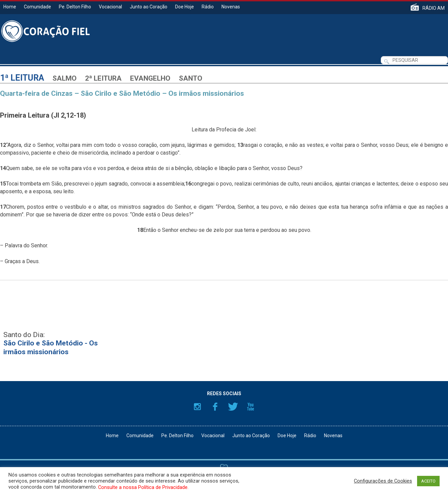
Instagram (197, 407)
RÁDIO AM (434, 8)
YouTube (251, 407)
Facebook (215, 407)
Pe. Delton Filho (75, 7)
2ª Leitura (103, 78)
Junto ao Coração (149, 7)
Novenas (231, 7)
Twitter (233, 407)
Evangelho (150, 78)
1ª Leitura (22, 78)
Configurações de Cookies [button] (383, 481)
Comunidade (37, 7)
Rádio (208, 7)
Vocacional (110, 7)
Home (10, 7)
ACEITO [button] (428, 481)
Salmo (65, 78)
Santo (191, 78)
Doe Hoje (185, 7)
